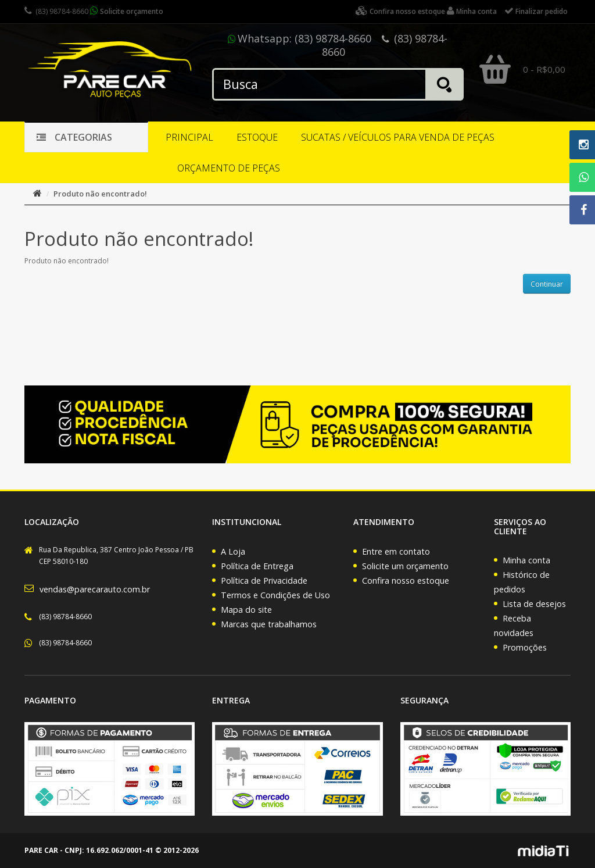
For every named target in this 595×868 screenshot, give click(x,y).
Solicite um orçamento (405, 566)
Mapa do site (246, 610)
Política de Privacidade (264, 581)
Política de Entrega (257, 566)
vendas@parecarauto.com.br (95, 589)
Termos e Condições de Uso (275, 595)
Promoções (525, 647)
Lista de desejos (534, 604)
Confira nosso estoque (406, 581)
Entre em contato (396, 551)
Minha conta (526, 560)
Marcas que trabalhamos (269, 624)
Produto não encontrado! (100, 194)
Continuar (547, 284)
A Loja (233, 551)
